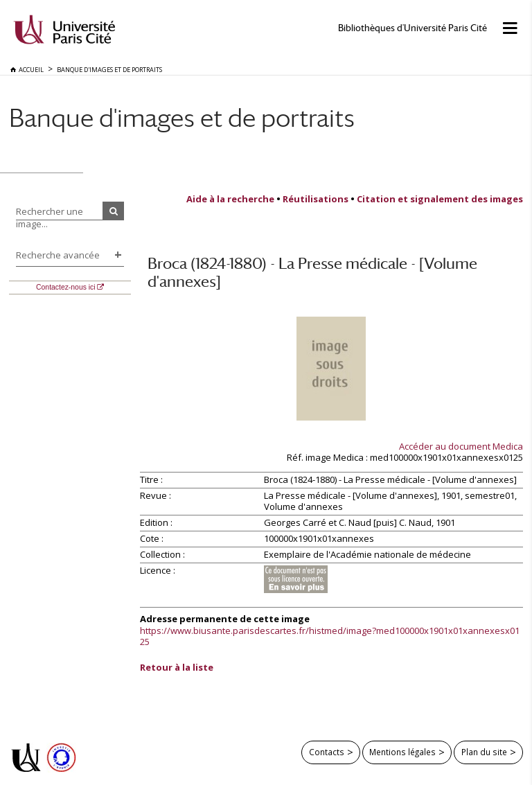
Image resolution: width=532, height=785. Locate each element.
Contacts (327, 752)
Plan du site (484, 752)
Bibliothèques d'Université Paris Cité (413, 28)
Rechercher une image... (50, 218)
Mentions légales (402, 752)
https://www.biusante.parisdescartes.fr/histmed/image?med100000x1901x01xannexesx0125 (330, 636)
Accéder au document (461, 446)
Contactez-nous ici (65, 287)
